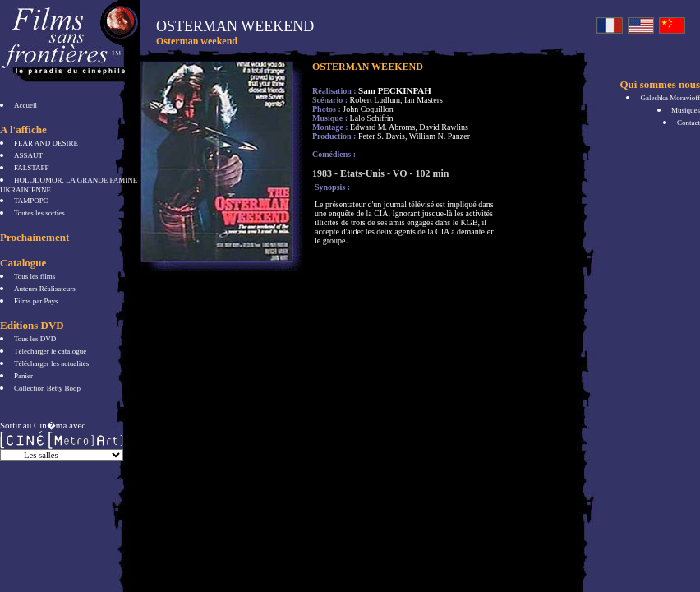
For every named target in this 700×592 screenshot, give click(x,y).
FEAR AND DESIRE (46, 143)
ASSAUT (28, 155)
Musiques (686, 110)
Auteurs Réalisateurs (45, 289)
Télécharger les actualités (51, 363)
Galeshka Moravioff (670, 98)
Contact (688, 123)
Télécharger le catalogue (50, 351)
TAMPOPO (31, 201)
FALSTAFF (32, 168)
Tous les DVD (35, 339)
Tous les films (35, 276)
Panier (23, 376)
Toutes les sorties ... (43, 213)
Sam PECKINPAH (395, 90)
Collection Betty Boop (47, 388)
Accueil (25, 105)
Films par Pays (36, 301)
